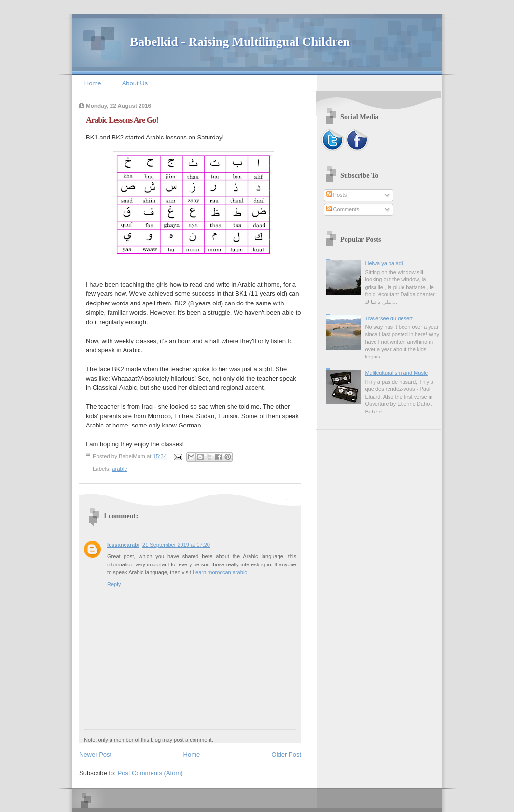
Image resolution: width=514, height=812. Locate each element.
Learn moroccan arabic (220, 572)
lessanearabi (123, 545)
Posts (337, 195)
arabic (119, 469)
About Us (135, 83)
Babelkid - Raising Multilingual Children (240, 42)
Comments (343, 209)
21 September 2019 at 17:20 (176, 545)
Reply (114, 584)
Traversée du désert (389, 318)
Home (93, 83)
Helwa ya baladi (384, 263)
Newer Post (95, 754)
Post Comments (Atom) (150, 773)
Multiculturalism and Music (396, 373)
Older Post (286, 754)
